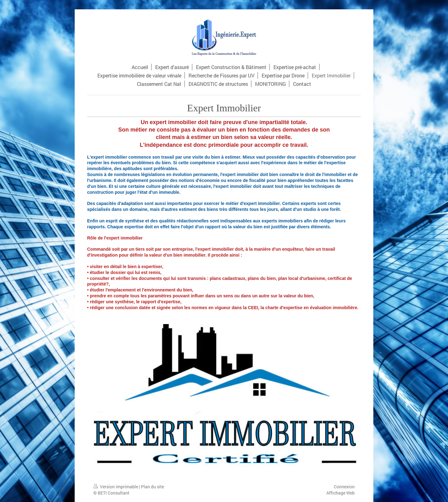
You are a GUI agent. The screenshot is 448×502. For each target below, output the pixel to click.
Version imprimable (116, 487)
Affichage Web (341, 493)
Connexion (344, 487)
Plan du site (152, 487)
